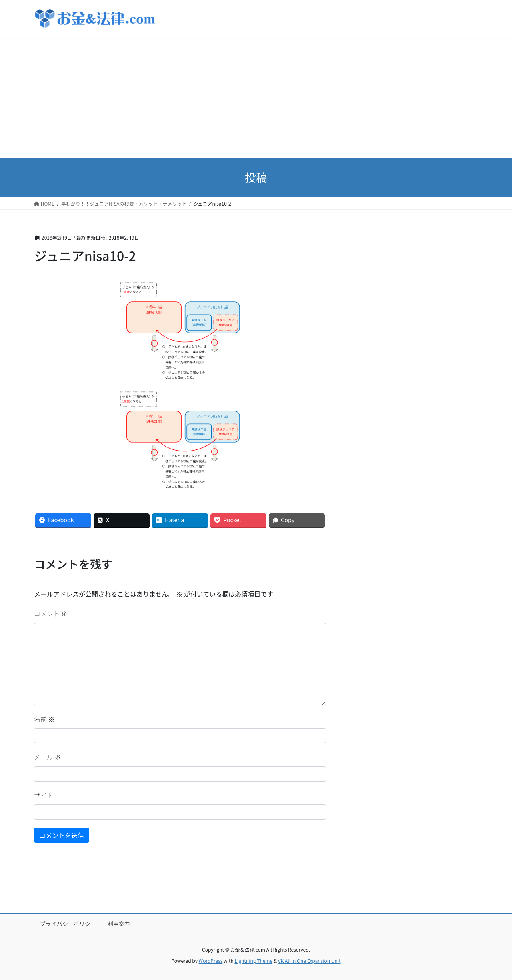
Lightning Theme (253, 961)
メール (48, 757)
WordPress (211, 961)
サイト (44, 795)
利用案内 (119, 924)
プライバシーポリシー (68, 924)
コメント (51, 613)
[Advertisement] (256, 98)
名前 (44, 719)
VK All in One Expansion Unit (309, 961)
